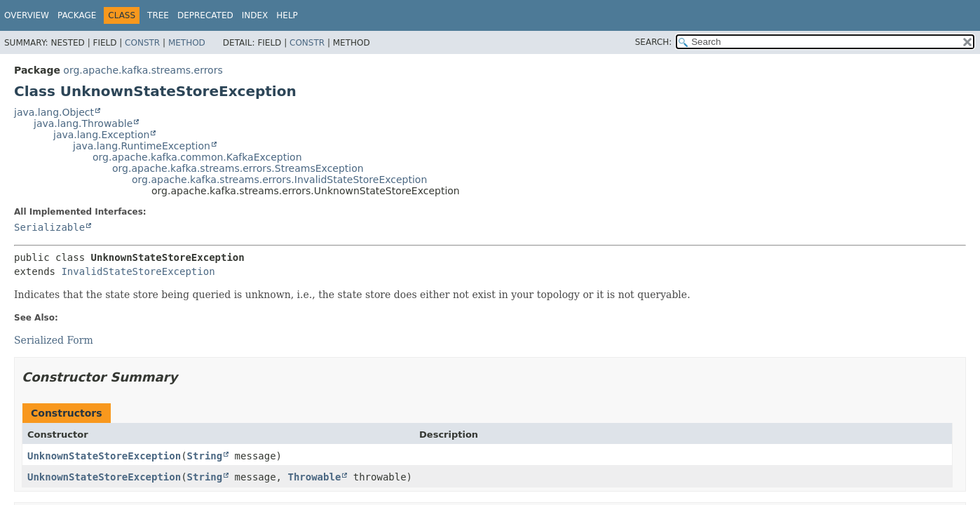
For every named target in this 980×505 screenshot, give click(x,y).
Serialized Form (54, 340)
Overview (27, 15)
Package (77, 15)
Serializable (49, 227)
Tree (158, 15)
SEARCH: (654, 42)
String (205, 456)
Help (287, 15)
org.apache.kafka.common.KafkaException (197, 157)
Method (187, 43)
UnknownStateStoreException (104, 456)
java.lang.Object (54, 112)
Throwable (314, 477)
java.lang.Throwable (83, 123)
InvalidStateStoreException (138, 271)
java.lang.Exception (101, 135)
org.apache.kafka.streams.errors (143, 70)
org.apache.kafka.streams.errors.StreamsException (238, 168)
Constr (142, 43)
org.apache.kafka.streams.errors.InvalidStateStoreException (279, 180)
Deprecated (205, 15)
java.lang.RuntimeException (142, 146)
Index (255, 15)
